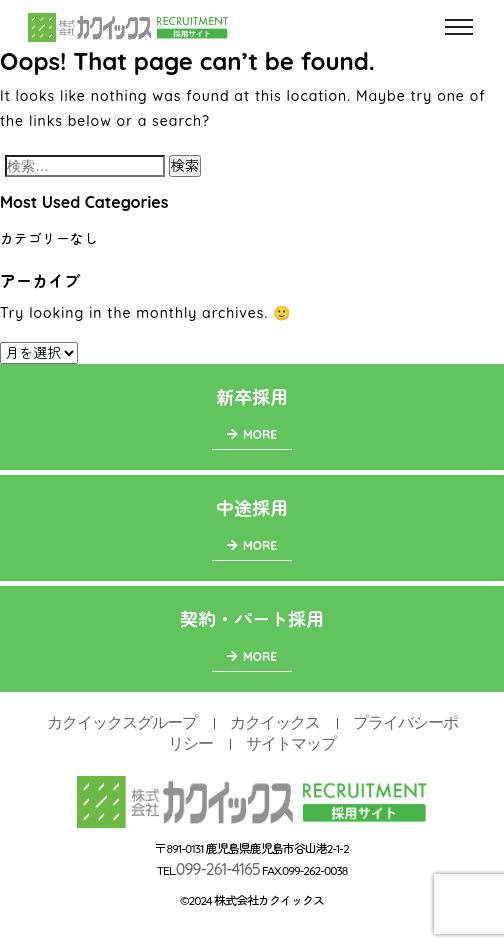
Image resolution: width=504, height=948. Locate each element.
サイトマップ (291, 743)
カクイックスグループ (122, 722)
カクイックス (275, 722)
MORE (252, 434)
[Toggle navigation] (459, 27)
